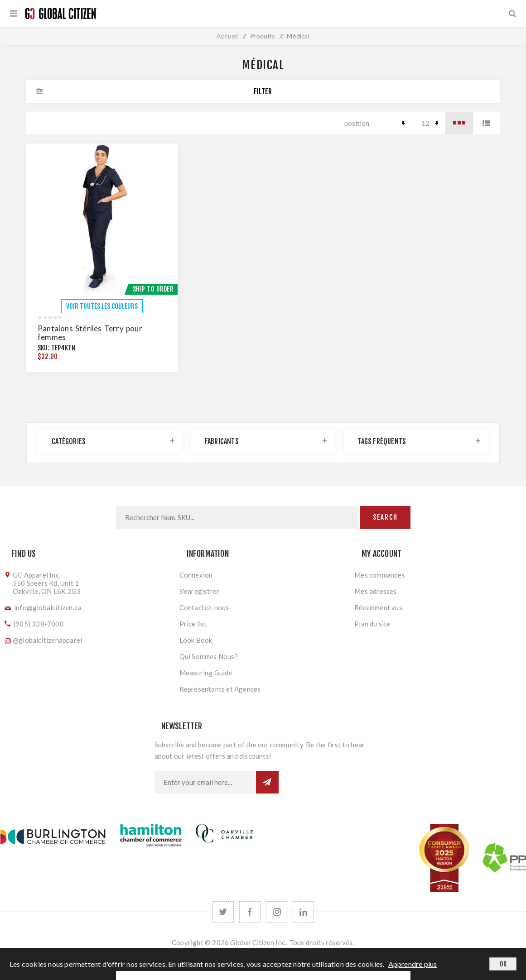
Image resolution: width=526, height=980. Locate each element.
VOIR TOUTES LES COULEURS (102, 306)
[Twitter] (223, 912)
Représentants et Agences (220, 689)
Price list (193, 624)
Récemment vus (378, 607)
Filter (263, 91)
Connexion (196, 575)
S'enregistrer (200, 591)
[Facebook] (250, 912)
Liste (486, 123)
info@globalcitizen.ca (48, 607)
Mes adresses (375, 591)
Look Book (196, 640)
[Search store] (237, 517)
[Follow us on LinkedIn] (303, 912)
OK (503, 964)
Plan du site (372, 624)
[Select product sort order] (373, 123)
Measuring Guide (206, 673)
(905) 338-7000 (39, 624)
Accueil (227, 36)
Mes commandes (380, 575)
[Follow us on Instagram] (277, 912)
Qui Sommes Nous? (209, 656)
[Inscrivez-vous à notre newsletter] (205, 782)
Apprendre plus (413, 964)
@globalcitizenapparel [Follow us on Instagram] (47, 640)
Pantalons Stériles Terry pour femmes (90, 333)
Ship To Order (153, 289)
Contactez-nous (204, 607)
